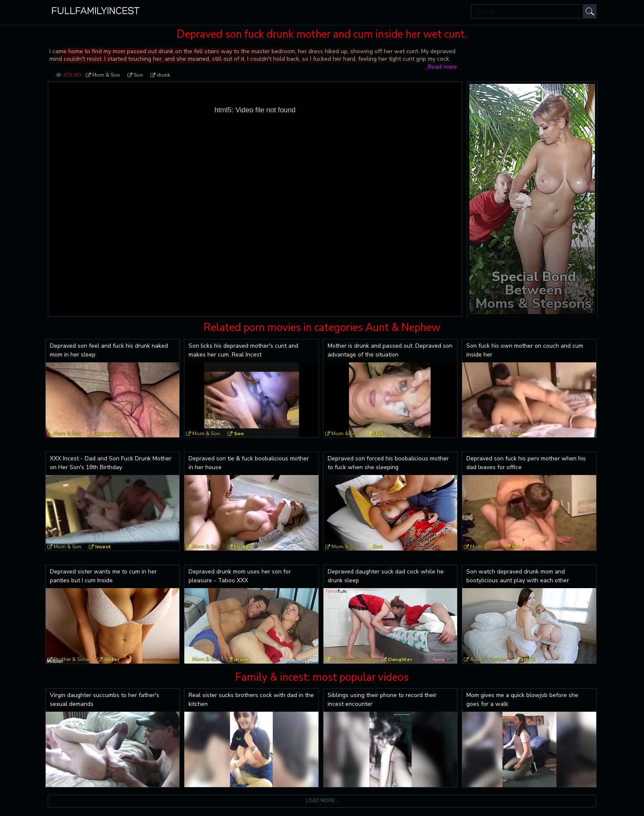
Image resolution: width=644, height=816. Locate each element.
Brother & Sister (72, 659)
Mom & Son (106, 75)
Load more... (322, 801)
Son (138, 75)
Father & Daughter (353, 659)
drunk (163, 75)
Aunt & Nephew (489, 659)
